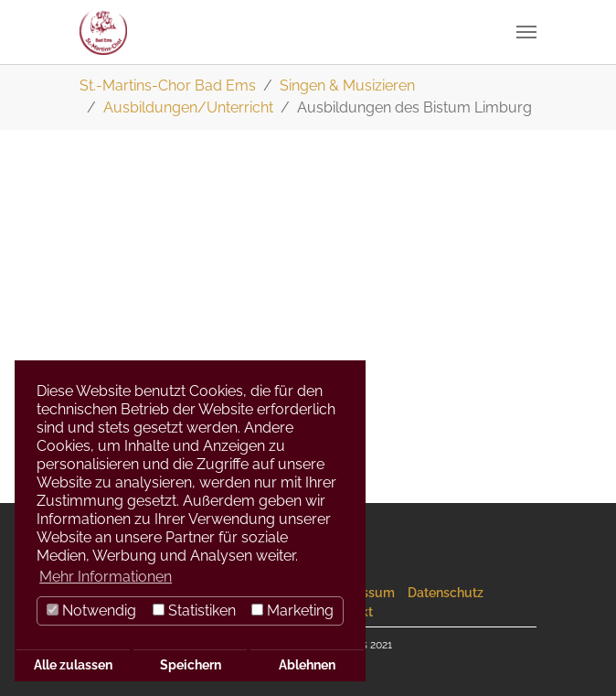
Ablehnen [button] (307, 664)
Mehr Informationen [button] (106, 577)
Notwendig (91, 610)
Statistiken (194, 610)
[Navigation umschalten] (526, 32)
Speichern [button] (191, 664)
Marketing (292, 610)
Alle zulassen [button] (73, 664)
